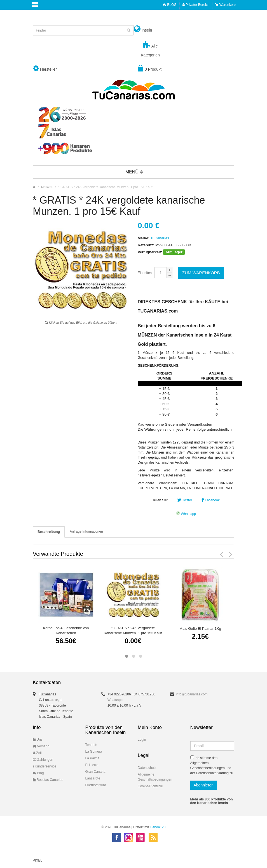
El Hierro (92, 765)
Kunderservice (44, 766)
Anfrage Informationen (86, 531)
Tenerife (91, 745)
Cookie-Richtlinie (150, 786)
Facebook (211, 500)
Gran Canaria (95, 772)
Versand (41, 746)
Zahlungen (43, 760)
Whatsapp (186, 514)
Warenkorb (225, 5)
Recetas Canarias (48, 780)
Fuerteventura (96, 785)
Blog (38, 773)
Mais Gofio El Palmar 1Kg (200, 629)
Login (142, 740)
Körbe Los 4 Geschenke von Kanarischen (66, 630)
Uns (38, 740)
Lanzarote (93, 778)
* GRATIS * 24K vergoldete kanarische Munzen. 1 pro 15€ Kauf (133, 630)
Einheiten (145, 273)
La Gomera (94, 752)
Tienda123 (158, 827)
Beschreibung (49, 532)
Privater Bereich (196, 5)
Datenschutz (147, 768)
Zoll (37, 753)
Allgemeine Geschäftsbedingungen (155, 777)
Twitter (185, 500)
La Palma (92, 758)
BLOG (170, 5)
